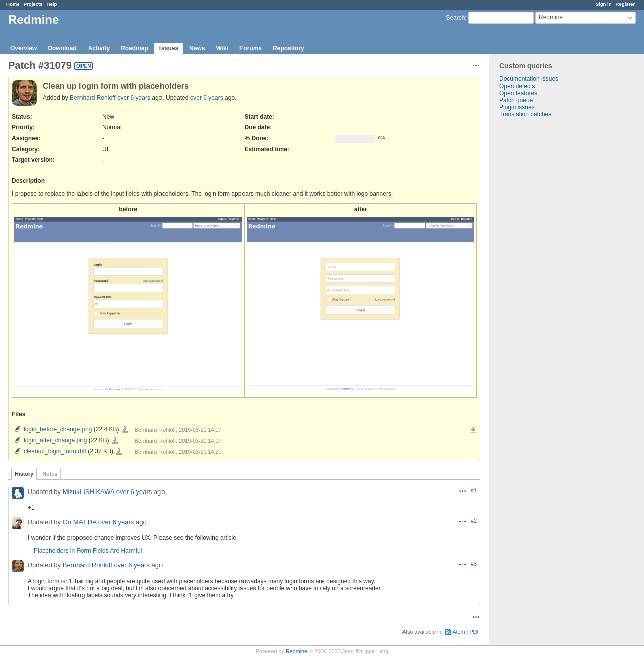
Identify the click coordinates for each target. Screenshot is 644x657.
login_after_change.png (55, 440)
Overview (23, 48)
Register (625, 4)
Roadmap (135, 48)
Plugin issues (517, 107)
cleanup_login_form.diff (55, 451)
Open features (518, 93)
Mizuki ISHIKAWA (89, 492)
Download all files (473, 430)
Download (62, 48)
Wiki (222, 48)
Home (13, 4)
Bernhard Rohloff (93, 98)
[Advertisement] (539, 276)
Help (52, 4)
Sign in (604, 4)
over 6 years (134, 98)
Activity (99, 48)
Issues (169, 48)
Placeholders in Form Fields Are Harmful (88, 551)
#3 (474, 564)
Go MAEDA (79, 522)
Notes (50, 474)
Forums (251, 48)
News (197, 48)
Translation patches (525, 114)
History (24, 474)
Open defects (517, 86)
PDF (475, 632)
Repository (289, 48)
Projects (33, 4)
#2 (474, 521)
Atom (459, 632)
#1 (474, 490)
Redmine (297, 651)
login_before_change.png (58, 429)
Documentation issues (529, 79)
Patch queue (516, 100)
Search (455, 18)
